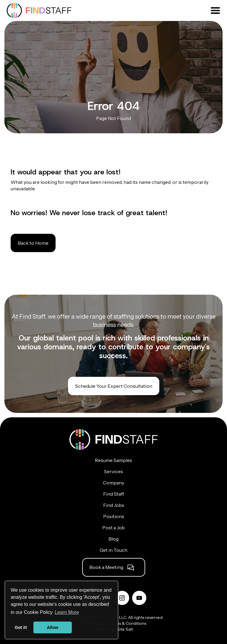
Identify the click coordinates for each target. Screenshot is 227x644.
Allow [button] (53, 627)
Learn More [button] (67, 612)
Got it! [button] (21, 627)
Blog (113, 539)
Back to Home (33, 243)
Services (113, 471)
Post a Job (113, 528)
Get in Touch (113, 550)
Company (113, 483)
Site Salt (125, 629)
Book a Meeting (106, 567)
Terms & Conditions (128, 623)
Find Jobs (114, 505)
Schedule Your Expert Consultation (114, 386)
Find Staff (113, 494)
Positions (114, 516)
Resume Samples (113, 460)
